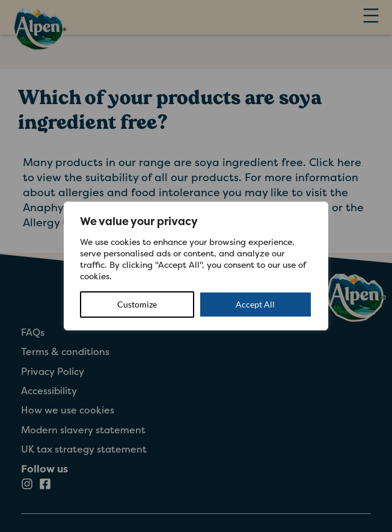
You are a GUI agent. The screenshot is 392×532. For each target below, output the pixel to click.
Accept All (255, 304)
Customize (137, 304)
